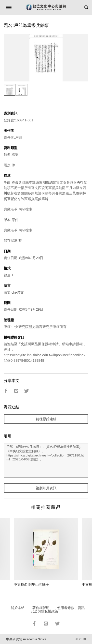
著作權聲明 (41, 608)
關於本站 (18, 608)
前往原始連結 (46, 419)
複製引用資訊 (46, 488)
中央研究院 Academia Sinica (26, 639)
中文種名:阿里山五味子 (31, 585)
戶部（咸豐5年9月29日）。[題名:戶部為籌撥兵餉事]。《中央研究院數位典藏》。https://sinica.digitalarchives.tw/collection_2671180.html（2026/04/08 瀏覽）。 (46, 460)
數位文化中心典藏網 (46, 7)
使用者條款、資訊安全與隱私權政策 (58, 609)
